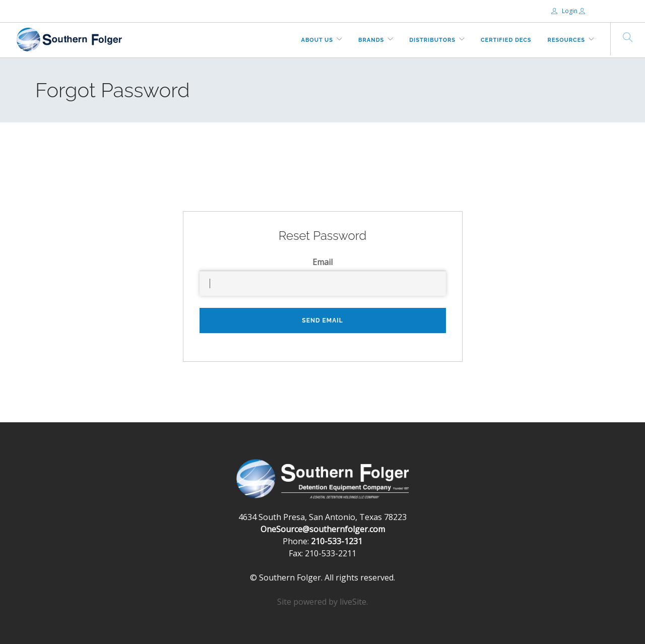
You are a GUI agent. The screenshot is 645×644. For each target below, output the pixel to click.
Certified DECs (506, 40)
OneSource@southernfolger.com (323, 529)
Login (565, 11)
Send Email (322, 320)
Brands (371, 40)
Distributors (432, 40)
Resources (566, 40)
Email (322, 262)
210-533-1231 (337, 541)
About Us (317, 40)
